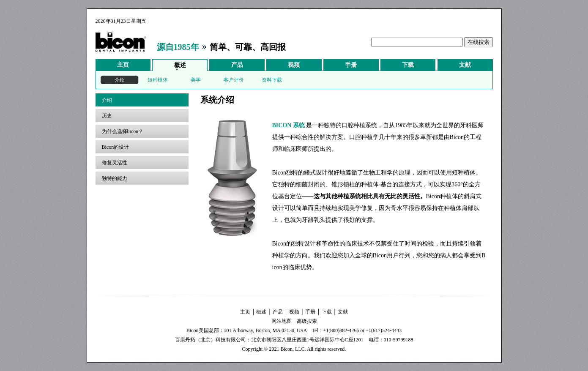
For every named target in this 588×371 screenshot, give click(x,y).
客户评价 (234, 80)
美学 (196, 80)
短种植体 (158, 80)
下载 (408, 65)
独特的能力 (115, 178)
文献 (465, 65)
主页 (123, 65)
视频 (294, 65)
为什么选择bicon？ (123, 131)
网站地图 (282, 321)
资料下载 (272, 80)
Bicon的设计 (116, 147)
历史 (107, 116)
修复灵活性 (115, 163)
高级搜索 (307, 321)
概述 (180, 65)
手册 (351, 65)
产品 (237, 65)
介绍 (120, 80)
